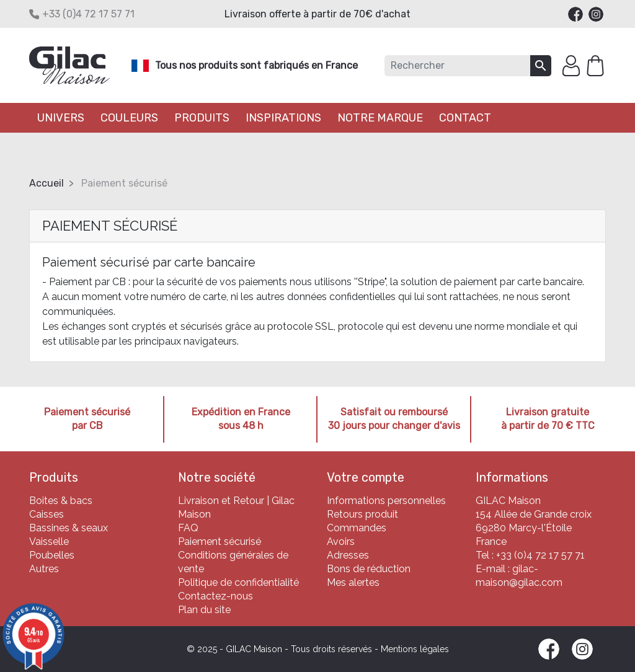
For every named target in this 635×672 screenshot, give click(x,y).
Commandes (357, 528)
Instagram (596, 14)
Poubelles (52, 555)
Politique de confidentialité (238, 582)
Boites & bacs (61, 501)
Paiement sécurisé (220, 542)
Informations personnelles (386, 501)
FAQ (188, 528)
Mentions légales (415, 649)
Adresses (348, 555)
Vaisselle (49, 542)
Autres (44, 569)
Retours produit (362, 514)
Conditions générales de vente (233, 562)
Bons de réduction (369, 569)
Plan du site (204, 610)
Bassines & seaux (69, 528)
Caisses (47, 514)
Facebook (575, 14)
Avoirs (341, 542)
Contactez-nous (215, 596)
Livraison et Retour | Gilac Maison (236, 507)
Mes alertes (353, 582)
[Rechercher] (457, 66)
